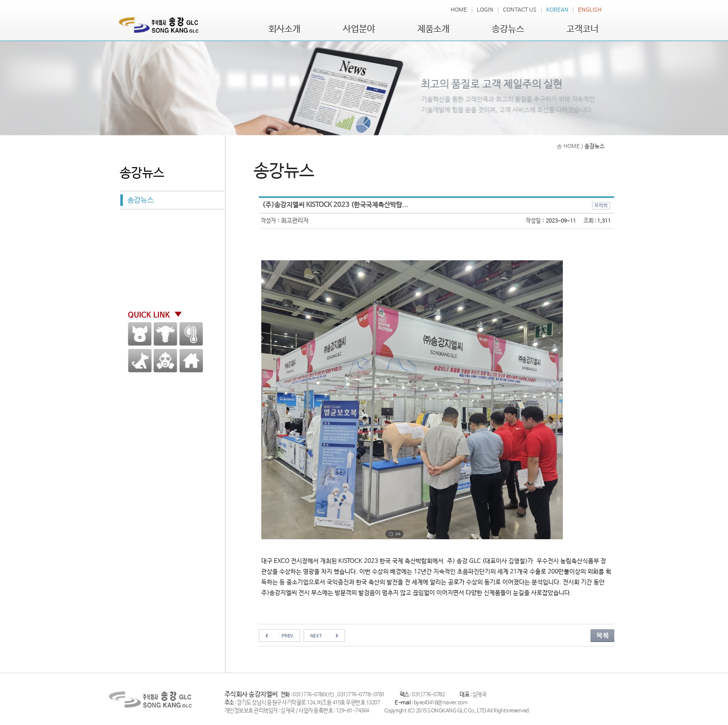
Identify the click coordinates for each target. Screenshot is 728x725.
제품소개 (433, 29)
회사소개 (284, 29)
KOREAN (557, 10)
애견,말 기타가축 (140, 361)
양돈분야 (140, 334)
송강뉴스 (508, 29)
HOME (459, 10)
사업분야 (359, 29)
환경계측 (191, 334)
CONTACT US (520, 10)
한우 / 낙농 (165, 334)
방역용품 (165, 361)
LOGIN (485, 10)
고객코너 (583, 29)
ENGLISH (590, 10)
